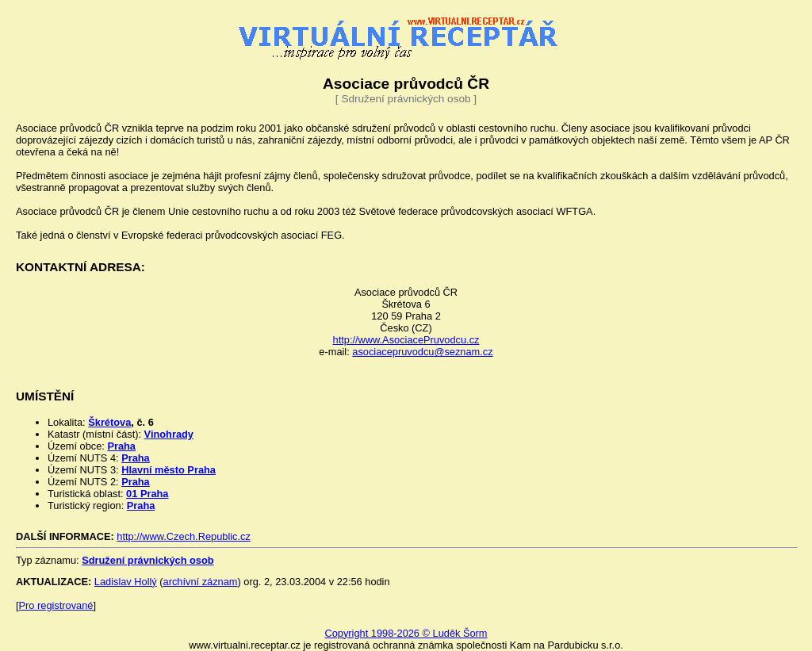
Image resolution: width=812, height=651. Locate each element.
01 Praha (147, 494)
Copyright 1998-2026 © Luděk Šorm (406, 633)
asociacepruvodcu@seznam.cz (422, 352)
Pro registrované (56, 605)
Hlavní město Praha (169, 470)
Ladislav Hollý (126, 582)
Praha (121, 446)
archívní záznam (201, 582)
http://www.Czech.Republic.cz (184, 536)
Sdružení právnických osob (147, 560)
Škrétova (109, 422)
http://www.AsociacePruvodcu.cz (406, 340)
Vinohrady (169, 434)
